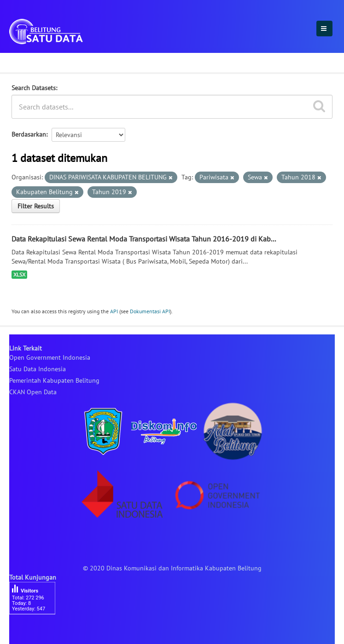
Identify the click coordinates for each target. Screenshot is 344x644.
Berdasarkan (29, 134)
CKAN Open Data (33, 392)
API (114, 311)
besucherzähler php (37, 630)
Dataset (24, 61)
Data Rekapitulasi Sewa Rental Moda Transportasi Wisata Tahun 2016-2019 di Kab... (144, 239)
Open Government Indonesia (50, 357)
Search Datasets (34, 88)
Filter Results (36, 206)
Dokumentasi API (150, 311)
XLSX (19, 274)
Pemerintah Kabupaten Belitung (54, 380)
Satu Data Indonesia (38, 369)
